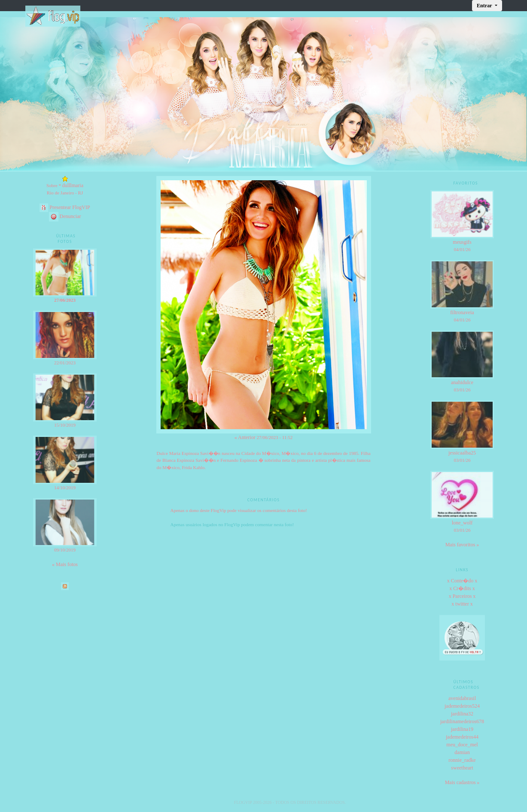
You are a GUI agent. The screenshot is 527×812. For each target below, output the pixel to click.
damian (462, 752)
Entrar (485, 6)
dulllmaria (73, 185)
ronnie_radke (462, 760)
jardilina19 (462, 729)
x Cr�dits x (462, 588)
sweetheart (462, 768)
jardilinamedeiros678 (462, 721)
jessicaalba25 (462, 453)
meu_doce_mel (462, 745)
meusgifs (462, 242)
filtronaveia (462, 312)
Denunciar (65, 216)
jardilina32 (462, 714)
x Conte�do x (462, 581)
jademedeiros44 (462, 737)
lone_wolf (462, 523)
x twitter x (462, 604)
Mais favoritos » (462, 545)
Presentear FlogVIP (65, 207)
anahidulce (462, 382)
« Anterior (245, 437)
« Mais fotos (65, 564)
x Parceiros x (462, 596)
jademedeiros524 (462, 706)
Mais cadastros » (462, 782)
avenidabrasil (462, 698)
